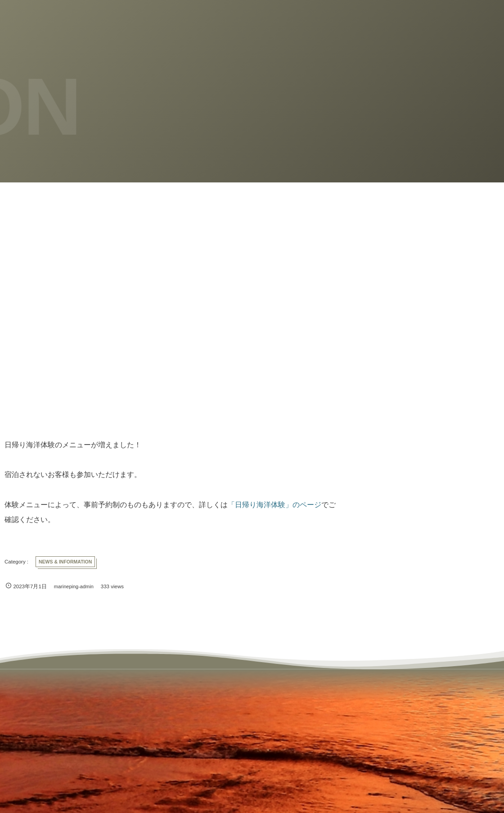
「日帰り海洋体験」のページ (274, 505)
